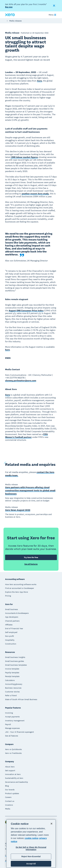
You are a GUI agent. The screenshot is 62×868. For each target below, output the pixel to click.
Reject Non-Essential (31, 856)
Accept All (31, 864)
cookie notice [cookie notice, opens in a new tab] (32, 838)
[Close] (51, 824)
